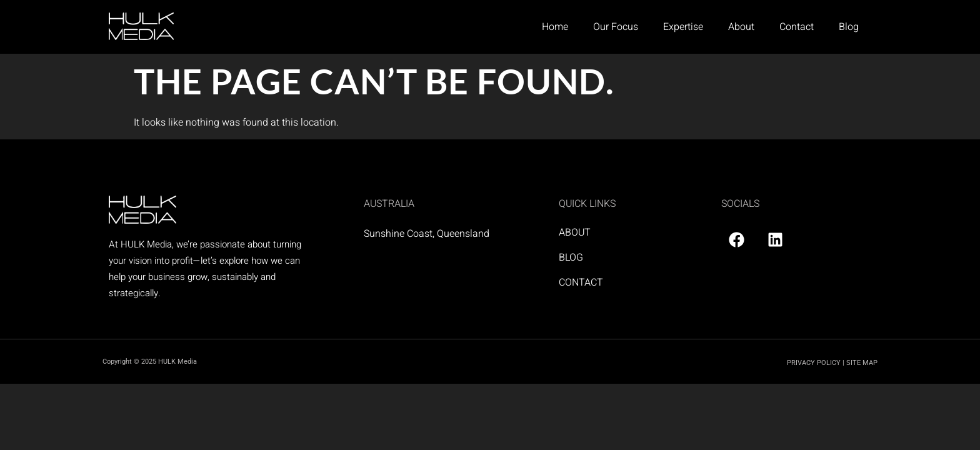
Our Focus (616, 27)
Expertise (683, 27)
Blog (849, 27)
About (741, 27)
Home (555, 27)
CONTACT (581, 282)
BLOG (571, 257)
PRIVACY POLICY (814, 363)
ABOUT (575, 232)
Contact (797, 27)
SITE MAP (862, 363)
